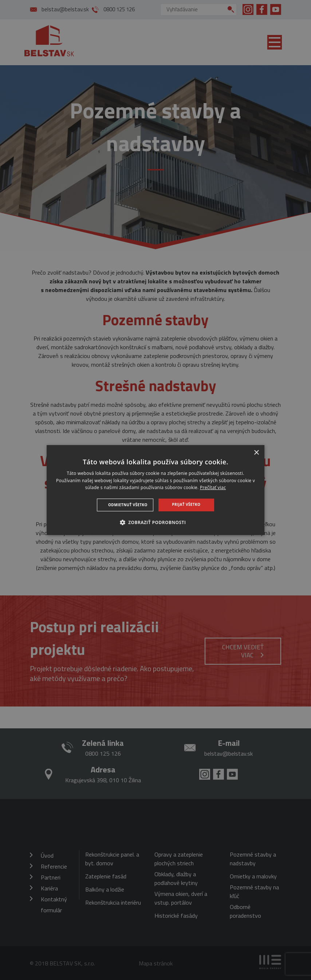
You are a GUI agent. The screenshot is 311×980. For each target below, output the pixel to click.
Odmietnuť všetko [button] (128, 505)
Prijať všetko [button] (186, 504)
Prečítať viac (213, 488)
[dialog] (155, 490)
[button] (156, 522)
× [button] (256, 453)
